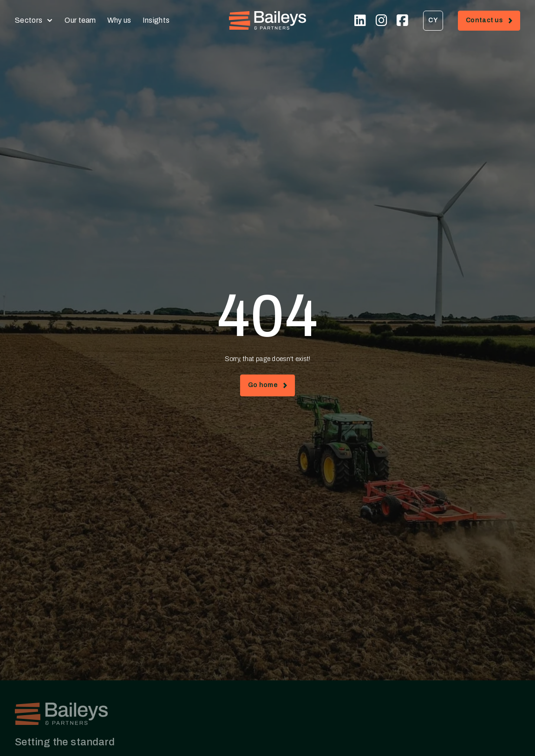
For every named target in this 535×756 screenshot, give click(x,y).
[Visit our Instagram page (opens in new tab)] (382, 20)
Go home (267, 387)
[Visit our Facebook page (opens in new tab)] (402, 20)
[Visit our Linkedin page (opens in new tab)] (360, 20)
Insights (156, 20)
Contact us (493, 22)
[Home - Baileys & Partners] (267, 20)
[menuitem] (433, 21)
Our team (80, 20)
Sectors (29, 20)
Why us (119, 20)
